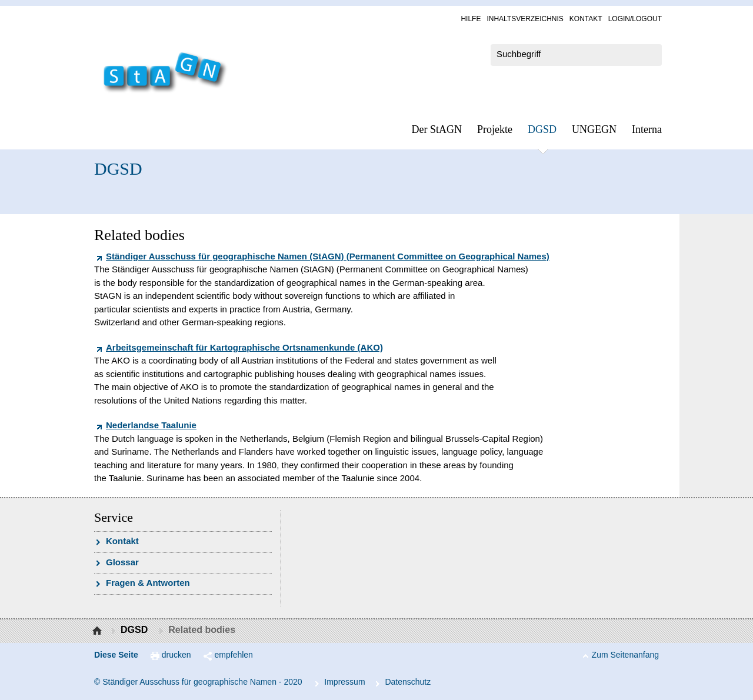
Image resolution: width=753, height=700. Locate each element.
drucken (176, 655)
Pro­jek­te (495, 129)
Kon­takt (586, 19)
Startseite (99, 631)
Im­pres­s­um (344, 682)
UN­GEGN (594, 129)
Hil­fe (471, 19)
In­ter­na (647, 129)
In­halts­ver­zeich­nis (525, 19)
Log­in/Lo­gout (635, 19)
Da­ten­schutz (408, 682)
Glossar (122, 562)
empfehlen (234, 655)
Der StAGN (437, 129)
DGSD (542, 129)
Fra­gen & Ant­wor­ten (148, 583)
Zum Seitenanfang (625, 655)
